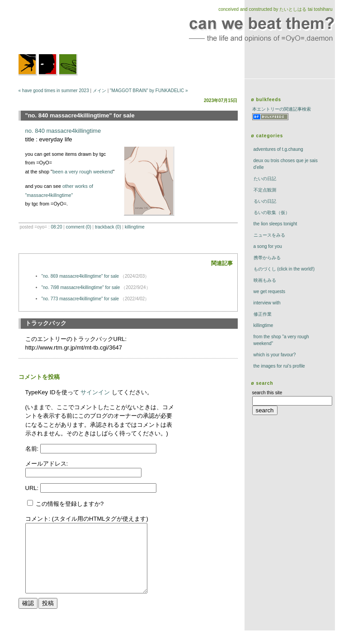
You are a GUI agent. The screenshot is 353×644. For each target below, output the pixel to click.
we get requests (270, 292)
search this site (267, 393)
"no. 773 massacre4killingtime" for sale (80, 299)
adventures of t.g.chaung (278, 149)
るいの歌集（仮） (272, 212)
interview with (267, 303)
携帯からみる (267, 258)
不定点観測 (265, 190)
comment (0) (79, 227)
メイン (99, 91)
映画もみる (265, 280)
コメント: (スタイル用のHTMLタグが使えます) (87, 519)
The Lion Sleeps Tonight (275, 224)
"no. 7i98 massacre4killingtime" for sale (81, 287)
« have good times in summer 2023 (54, 91)
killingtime (135, 227)
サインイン (95, 392)
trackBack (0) (108, 227)
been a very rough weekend (83, 172)
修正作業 (263, 314)
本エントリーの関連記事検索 (282, 109)
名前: (33, 449)
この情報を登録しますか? (66, 504)
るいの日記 (265, 201)
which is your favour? (275, 355)
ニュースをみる (269, 235)
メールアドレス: (47, 464)
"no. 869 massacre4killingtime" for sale (80, 276)
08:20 (56, 227)
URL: (33, 488)
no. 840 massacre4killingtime (63, 131)
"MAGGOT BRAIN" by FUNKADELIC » (149, 91)
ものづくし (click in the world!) (284, 269)
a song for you (268, 246)
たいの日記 (265, 179)
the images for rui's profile (279, 366)
